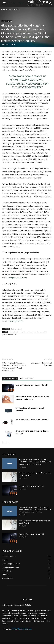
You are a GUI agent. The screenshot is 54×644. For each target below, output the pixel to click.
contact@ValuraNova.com (22, 629)
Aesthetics (13, 332)
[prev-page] (4, 443)
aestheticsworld (40, 332)
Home (3, 9)
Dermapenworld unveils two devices (32, 419)
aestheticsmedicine (26, 332)
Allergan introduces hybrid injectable (41, 364)
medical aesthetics (10, 335)
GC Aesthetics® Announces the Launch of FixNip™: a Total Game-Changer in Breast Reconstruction (14, 367)
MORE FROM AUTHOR (27, 379)
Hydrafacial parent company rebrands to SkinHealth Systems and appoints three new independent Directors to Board (35, 462)
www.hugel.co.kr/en (16, 321)
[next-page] (8, 443)
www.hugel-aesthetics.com (16, 278)
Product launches (14, 9)
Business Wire (16, 329)
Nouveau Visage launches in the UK (31, 385)
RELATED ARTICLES (10, 379)
